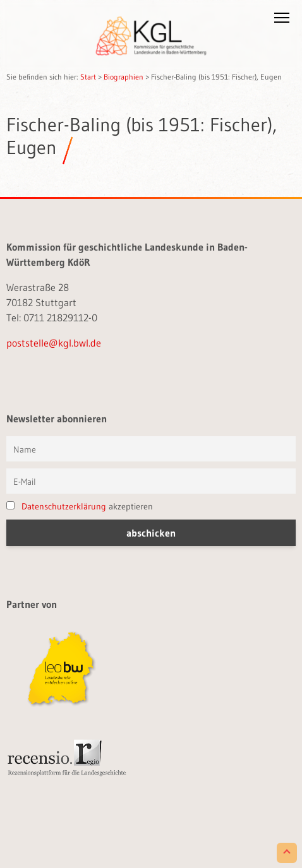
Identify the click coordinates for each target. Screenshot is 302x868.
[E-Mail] (151, 481)
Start (88, 77)
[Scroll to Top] (287, 853)
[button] (282, 20)
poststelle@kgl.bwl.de (54, 343)
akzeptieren (80, 506)
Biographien (124, 77)
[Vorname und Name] (151, 449)
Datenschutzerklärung (64, 506)
